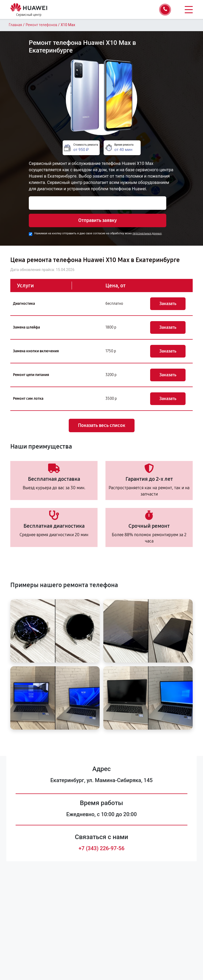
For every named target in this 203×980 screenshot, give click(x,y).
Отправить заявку (98, 220)
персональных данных (147, 233)
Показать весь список (102, 425)
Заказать (168, 304)
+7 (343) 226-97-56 (101, 848)
